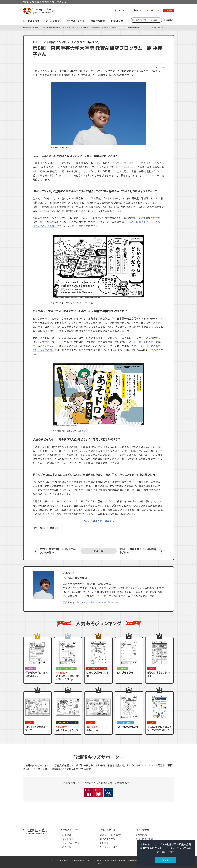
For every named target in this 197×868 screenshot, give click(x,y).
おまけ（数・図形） (66, 668)
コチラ (82, 431)
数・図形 (122, 668)
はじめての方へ (142, 10)
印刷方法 (104, 843)
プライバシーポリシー (73, 843)
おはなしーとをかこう (67, 730)
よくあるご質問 (145, 839)
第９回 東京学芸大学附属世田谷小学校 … (138, 551)
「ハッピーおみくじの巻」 (141, 342)
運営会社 (67, 847)
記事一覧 (99, 551)
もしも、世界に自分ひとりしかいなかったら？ (159, 728)
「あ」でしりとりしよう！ (128, 727)
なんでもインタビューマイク (37, 728)
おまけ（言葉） (125, 723)
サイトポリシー (70, 839)
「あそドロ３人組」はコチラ (99, 521)
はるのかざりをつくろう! (97, 674)
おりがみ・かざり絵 (97, 668)
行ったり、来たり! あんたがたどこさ (37, 674)
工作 (30, 723)
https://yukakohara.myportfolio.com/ (98, 602)
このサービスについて (111, 835)
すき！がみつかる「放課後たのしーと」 (38, 11)
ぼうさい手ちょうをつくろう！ (159, 674)
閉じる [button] (166, 860)
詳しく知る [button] (168, 852)
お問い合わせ (144, 835)
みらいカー (92, 730)
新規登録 (168, 10)
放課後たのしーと (31, 27)
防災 (152, 668)
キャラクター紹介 (108, 847)
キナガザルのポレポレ (67, 723)
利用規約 (67, 835)
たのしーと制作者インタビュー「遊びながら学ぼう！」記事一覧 (71, 27)
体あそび (31, 668)
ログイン (156, 10)
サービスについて (123, 10)
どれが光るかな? (126, 672)
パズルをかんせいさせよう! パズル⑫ (67, 678)
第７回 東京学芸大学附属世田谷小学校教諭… (58, 551)
